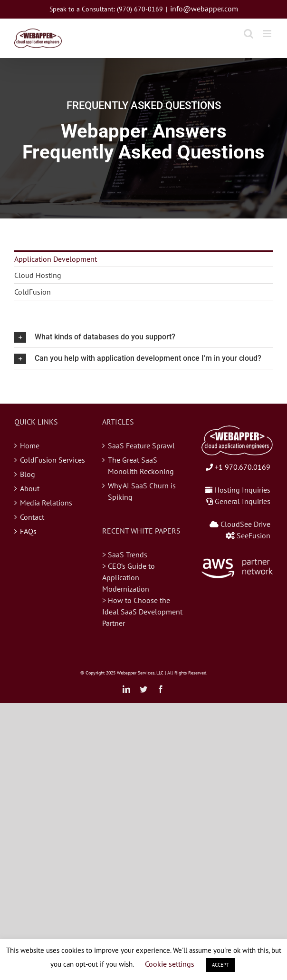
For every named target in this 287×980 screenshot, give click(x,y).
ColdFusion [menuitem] (33, 292)
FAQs (28, 531)
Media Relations (46, 503)
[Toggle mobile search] (249, 34)
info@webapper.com (204, 9)
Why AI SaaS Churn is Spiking (142, 491)
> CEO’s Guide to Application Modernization (129, 577)
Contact (32, 517)
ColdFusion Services (53, 460)
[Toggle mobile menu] (268, 34)
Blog (28, 474)
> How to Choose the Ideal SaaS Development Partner (142, 612)
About (30, 488)
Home (30, 445)
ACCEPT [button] (220, 965)
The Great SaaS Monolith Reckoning (141, 465)
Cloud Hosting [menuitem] (38, 275)
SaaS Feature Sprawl (141, 445)
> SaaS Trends (125, 554)
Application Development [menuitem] (56, 259)
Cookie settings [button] (170, 964)
